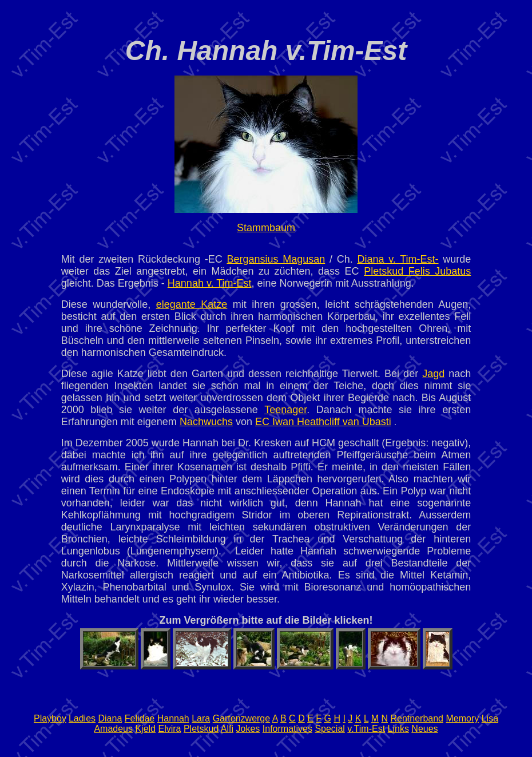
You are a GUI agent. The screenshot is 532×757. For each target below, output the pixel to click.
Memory (462, 718)
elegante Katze (192, 304)
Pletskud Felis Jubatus (417, 271)
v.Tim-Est (366, 729)
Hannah (173, 718)
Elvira (169, 729)
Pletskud (201, 729)
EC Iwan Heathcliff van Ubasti (323, 422)
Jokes (248, 729)
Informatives (287, 729)
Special (329, 729)
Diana (110, 718)
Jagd (433, 374)
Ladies (82, 718)
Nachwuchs (206, 422)
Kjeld (145, 729)
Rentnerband (417, 718)
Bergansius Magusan (276, 259)
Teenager (285, 410)
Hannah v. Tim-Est (210, 283)
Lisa (490, 718)
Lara (201, 718)
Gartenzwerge (242, 718)
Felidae (140, 718)
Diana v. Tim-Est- (398, 259)
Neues (424, 729)
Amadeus (113, 729)
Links (398, 729)
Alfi (227, 729)
